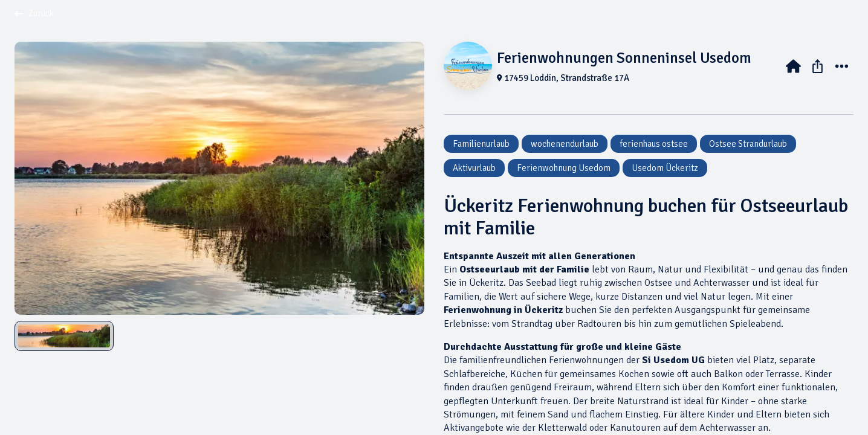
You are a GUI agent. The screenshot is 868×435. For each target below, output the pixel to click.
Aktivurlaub (474, 168)
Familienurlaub (481, 144)
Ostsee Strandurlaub (748, 144)
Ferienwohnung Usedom (564, 168)
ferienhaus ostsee (654, 144)
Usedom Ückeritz (665, 168)
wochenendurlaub (565, 144)
